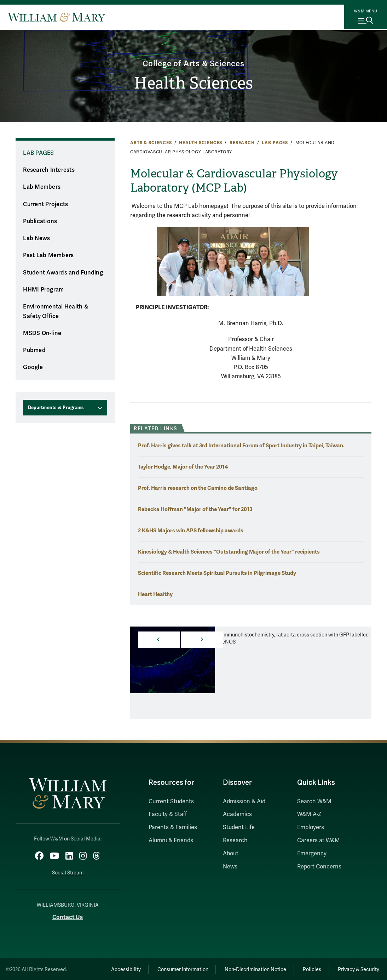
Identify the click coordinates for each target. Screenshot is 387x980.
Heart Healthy (155, 594)
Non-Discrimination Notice (245, 968)
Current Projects (45, 204)
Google (33, 367)
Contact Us (68, 915)
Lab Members (42, 187)
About (231, 854)
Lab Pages (275, 143)
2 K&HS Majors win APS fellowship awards (191, 530)
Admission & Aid (244, 801)
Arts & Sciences (151, 143)
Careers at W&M (319, 840)
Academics (237, 814)
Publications (40, 221)
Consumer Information (168, 968)
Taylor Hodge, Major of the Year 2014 (183, 467)
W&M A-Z (309, 814)
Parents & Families (173, 827)
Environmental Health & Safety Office (56, 311)
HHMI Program (43, 290)
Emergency (312, 854)
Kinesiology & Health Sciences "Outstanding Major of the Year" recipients (229, 552)
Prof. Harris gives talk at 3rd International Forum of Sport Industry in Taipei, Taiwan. (241, 445)
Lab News (36, 238)
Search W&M (314, 801)
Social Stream (68, 871)
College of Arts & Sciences (194, 63)
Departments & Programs (56, 408)
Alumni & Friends (171, 840)
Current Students (171, 801)
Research (242, 143)
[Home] (56, 17)
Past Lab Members (48, 255)
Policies (306, 968)
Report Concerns (319, 867)
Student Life (239, 827)
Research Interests (49, 170)
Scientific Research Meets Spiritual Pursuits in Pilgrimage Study (217, 573)
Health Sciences (194, 83)
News (230, 867)
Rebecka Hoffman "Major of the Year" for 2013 (195, 509)
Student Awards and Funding (63, 273)
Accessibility (107, 968)
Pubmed (34, 350)
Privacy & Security (357, 968)
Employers (311, 827)
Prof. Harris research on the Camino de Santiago (198, 488)
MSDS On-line (42, 333)
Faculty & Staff (168, 814)
